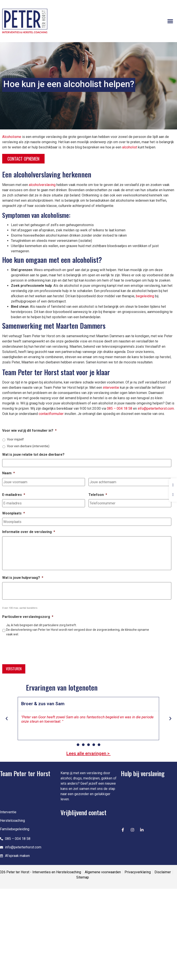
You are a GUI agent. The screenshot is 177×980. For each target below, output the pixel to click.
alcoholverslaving (42, 185)
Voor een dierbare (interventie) (28, 446)
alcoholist (130, 147)
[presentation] (35, 649)
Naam (9, 473)
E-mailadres (14, 494)
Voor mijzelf (15, 439)
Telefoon (98, 494)
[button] (170, 21)
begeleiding (145, 296)
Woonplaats (14, 513)
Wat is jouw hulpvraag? (23, 578)
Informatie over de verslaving (29, 531)
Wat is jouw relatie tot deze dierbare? (33, 455)
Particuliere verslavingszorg (28, 617)
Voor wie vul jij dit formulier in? (29, 431)
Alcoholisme (12, 137)
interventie (111, 388)
